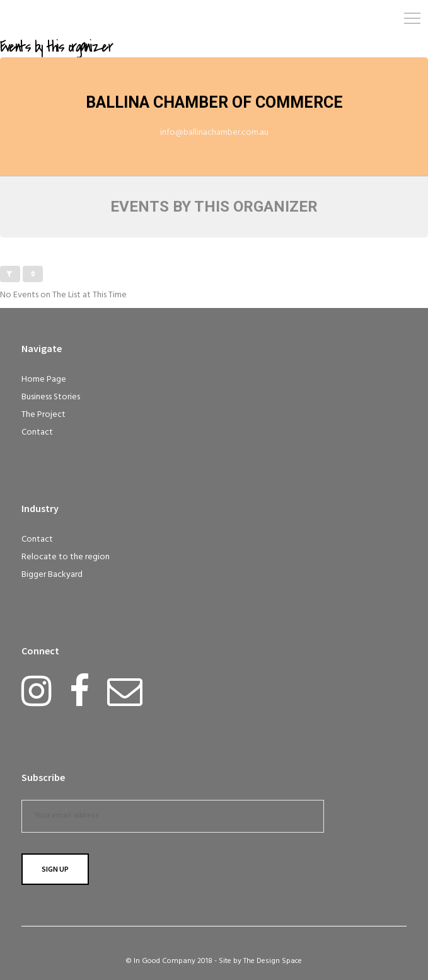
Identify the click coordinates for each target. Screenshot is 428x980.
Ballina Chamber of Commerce (214, 102)
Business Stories (51, 397)
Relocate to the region (66, 557)
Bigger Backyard (52, 575)
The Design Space (273, 961)
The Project (43, 415)
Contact (37, 432)
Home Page (44, 379)
